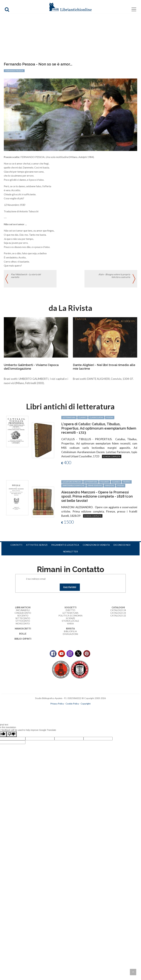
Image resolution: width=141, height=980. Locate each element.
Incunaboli (23, 610)
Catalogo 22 (118, 616)
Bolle (23, 634)
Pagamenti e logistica (65, 545)
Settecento (23, 618)
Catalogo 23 (118, 613)
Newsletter (70, 551)
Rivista (70, 629)
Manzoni (109, 485)
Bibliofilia (70, 631)
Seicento (23, 616)
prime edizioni (95, 485)
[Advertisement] (70, 38)
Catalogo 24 (118, 610)
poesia (110, 417)
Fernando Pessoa (14, 71)
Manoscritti (23, 629)
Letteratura (70, 613)
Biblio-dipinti (23, 639)
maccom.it (61, 709)
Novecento (23, 623)
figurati (105, 482)
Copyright (86, 704)
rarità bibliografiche (74, 485)
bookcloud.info (76, 709)
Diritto (70, 610)
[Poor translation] (12, 734)
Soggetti (70, 607)
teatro (127, 482)
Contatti (16, 545)
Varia (70, 623)
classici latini (96, 417)
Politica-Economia (70, 616)
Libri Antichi (23, 607)
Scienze (70, 618)
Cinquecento (23, 613)
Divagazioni (70, 634)
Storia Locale (70, 621)
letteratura (69, 417)
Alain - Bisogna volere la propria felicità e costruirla (114, 276)
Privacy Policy (57, 704)
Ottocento (23, 621)
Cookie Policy (72, 704)
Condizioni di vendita (96, 545)
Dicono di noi (122, 545)
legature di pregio (72, 482)
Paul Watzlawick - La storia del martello (26, 276)
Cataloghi (118, 607)
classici (82, 417)
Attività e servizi (37, 545)
